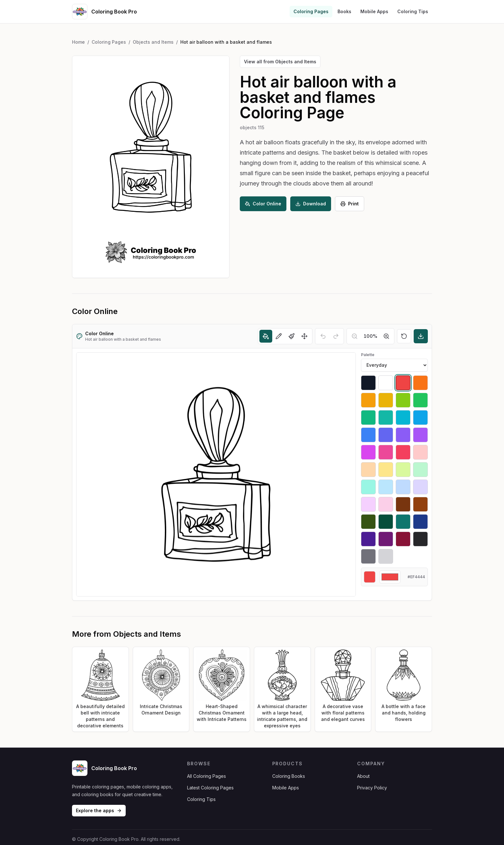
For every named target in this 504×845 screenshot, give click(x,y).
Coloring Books (289, 776)
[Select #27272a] (420, 539)
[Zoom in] (386, 336)
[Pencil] (279, 336)
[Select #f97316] (420, 383)
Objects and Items (153, 42)
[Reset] (404, 336)
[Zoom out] (355, 336)
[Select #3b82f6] (368, 435)
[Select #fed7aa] (368, 470)
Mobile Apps (374, 11)
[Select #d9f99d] (403, 470)
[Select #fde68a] (386, 470)
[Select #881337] (403, 539)
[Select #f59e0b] (368, 400)
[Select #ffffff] (386, 383)
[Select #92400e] (420, 504)
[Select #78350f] (403, 504)
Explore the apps (99, 810)
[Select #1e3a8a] (420, 522)
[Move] (304, 336)
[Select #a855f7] (420, 435)
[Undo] (323, 336)
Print (350, 204)
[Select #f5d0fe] (368, 504)
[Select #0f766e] (403, 522)
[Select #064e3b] (386, 522)
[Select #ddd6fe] (420, 487)
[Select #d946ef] (368, 452)
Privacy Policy (372, 788)
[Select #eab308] (386, 400)
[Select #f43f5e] (403, 452)
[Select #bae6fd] (386, 487)
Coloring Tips (413, 11)
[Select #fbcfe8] (386, 504)
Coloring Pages (311, 11)
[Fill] (266, 336)
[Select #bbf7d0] (420, 470)
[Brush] (292, 336)
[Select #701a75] (386, 539)
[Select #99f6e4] (368, 487)
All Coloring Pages (207, 776)
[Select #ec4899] (386, 452)
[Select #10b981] (368, 418)
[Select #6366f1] (386, 435)
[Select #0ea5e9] (420, 418)
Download (311, 204)
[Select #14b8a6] (386, 418)
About (363, 776)
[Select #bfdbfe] (403, 487)
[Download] (421, 336)
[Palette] (394, 365)
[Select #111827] (368, 383)
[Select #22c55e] (420, 400)
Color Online (263, 204)
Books (344, 11)
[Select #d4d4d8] (386, 556)
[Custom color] (390, 577)
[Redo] (336, 336)
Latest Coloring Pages (210, 788)
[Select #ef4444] (403, 383)
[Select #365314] (368, 522)
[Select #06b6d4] (403, 418)
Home (78, 42)
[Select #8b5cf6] (403, 435)
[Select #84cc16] (403, 400)
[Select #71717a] (368, 556)
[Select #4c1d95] (368, 539)
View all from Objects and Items (280, 62)
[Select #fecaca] (420, 452)
